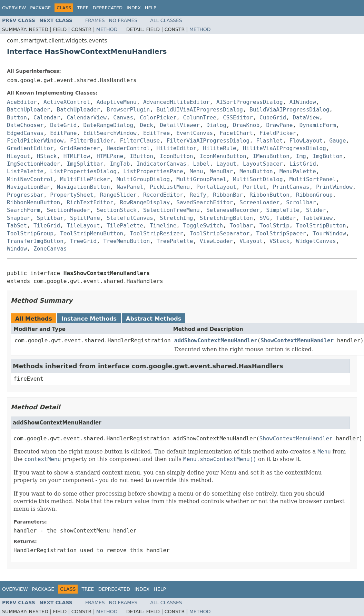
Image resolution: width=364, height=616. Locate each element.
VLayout (251, 241)
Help (151, 8)
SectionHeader (68, 210)
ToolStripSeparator (220, 233)
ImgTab (120, 164)
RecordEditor (163, 195)
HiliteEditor (176, 148)
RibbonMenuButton (33, 202)
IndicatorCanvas (162, 164)
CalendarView (87, 118)
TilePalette (125, 226)
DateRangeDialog (109, 125)
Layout (226, 164)
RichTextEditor (90, 202)
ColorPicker (158, 118)
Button (17, 118)
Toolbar (241, 226)
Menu (196, 171)
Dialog (216, 125)
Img (301, 156)
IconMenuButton (223, 156)
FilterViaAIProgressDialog (208, 141)
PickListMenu (170, 187)
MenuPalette (298, 171)
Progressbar (25, 195)
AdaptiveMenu (117, 102)
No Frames (123, 20)
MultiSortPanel (313, 179)
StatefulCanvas (130, 218)
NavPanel (130, 187)
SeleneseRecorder (233, 210)
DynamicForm (318, 125)
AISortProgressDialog (250, 102)
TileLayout (83, 226)
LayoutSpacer (263, 164)
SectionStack (117, 210)
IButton (141, 156)
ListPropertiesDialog (83, 171)
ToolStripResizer (156, 233)
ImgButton (328, 156)
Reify (198, 195)
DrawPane (279, 125)
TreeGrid (83, 241)
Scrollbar (301, 202)
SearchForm (23, 210)
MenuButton (256, 171)
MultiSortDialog (258, 179)
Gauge (337, 141)
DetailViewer (180, 125)
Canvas (123, 118)
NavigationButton (83, 187)
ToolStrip (274, 226)
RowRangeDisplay (145, 202)
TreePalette (175, 241)
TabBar (286, 218)
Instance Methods (89, 319)
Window (17, 249)
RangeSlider (118, 195)
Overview (14, 8)
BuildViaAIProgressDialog (289, 110)
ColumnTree (200, 118)
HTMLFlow (77, 156)
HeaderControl (128, 148)
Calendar (47, 118)
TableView (318, 218)
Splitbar (50, 218)
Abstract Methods (154, 319)
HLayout (18, 156)
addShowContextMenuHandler (216, 340)
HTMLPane (110, 156)
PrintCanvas (291, 187)
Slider (316, 210)
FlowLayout (306, 141)
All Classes (166, 20)
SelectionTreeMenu (171, 210)
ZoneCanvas (50, 249)
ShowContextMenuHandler (297, 340)
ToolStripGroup (30, 233)
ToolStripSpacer (281, 233)
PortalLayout (216, 187)
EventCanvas (195, 133)
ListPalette (25, 171)
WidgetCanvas (316, 241)
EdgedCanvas (25, 133)
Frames (95, 20)
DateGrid (63, 125)
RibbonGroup (314, 195)
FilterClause (140, 141)
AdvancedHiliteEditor (176, 102)
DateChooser (25, 125)
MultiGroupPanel (201, 179)
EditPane (63, 133)
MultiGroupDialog (143, 179)
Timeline (163, 226)
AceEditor (22, 102)
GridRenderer (80, 148)
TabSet (17, 226)
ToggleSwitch (203, 226)
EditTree (156, 133)
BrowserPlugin (128, 110)
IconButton (176, 156)
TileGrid (47, 226)
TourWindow (329, 233)
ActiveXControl (67, 102)
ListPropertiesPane (153, 171)
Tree (83, 8)
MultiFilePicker (85, 179)
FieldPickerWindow (35, 141)
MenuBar (221, 171)
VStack (279, 241)
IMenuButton (271, 156)
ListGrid (303, 164)
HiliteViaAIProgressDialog (284, 148)
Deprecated (108, 8)
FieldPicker (278, 133)
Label (201, 164)
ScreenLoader (259, 202)
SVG (264, 218)
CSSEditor (238, 118)
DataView (306, 118)
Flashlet (269, 141)
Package (40, 8)
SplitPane (85, 218)
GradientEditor (30, 148)
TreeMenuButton (126, 241)
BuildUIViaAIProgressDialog (200, 110)
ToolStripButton (321, 226)
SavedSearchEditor (205, 202)
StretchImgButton (226, 218)
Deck (146, 125)
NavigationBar (28, 187)
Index (134, 8)
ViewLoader (216, 241)
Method (107, 29)
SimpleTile (283, 210)
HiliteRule (219, 148)
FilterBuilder (92, 141)
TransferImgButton (35, 241)
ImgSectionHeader (33, 164)
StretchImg (176, 218)
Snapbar (18, 218)
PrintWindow (334, 187)
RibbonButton (269, 195)
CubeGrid (273, 118)
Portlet (254, 187)
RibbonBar (228, 195)
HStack (47, 156)
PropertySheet (72, 195)
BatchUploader (28, 110)
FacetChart (236, 133)
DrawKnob (246, 125)
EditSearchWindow (110, 133)
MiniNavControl (30, 179)
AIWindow (303, 102)
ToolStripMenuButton (92, 233)
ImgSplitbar (85, 164)
